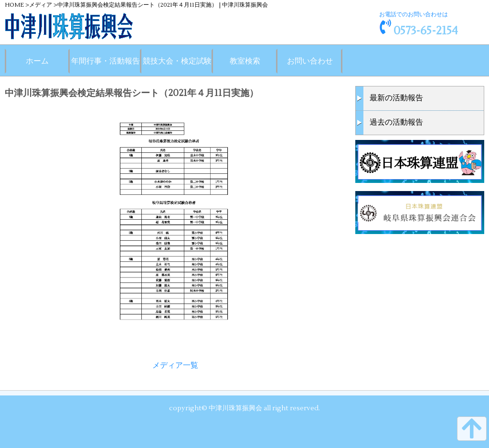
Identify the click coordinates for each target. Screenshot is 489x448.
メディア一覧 (175, 365)
